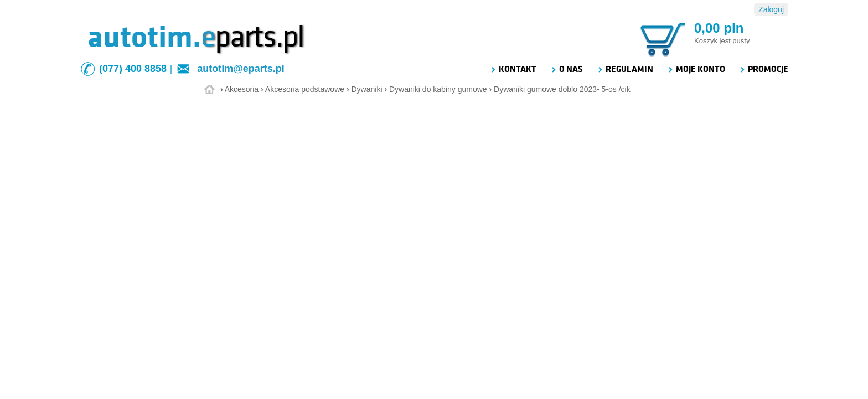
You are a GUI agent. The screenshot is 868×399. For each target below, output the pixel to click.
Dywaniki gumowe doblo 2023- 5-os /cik (562, 89)
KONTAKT (513, 69)
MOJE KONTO (696, 69)
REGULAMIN (625, 69)
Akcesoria (242, 89)
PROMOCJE (764, 69)
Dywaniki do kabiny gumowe (438, 89)
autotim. (144, 37)
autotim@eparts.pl (241, 69)
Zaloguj (771, 9)
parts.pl (252, 37)
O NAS (567, 69)
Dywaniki (366, 89)
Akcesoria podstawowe (305, 89)
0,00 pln (719, 28)
